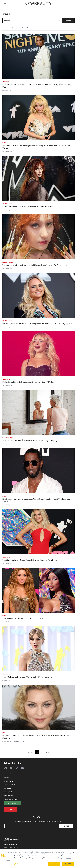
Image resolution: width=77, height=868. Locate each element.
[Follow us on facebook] (6, 768)
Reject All (68, 864)
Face (4, 496)
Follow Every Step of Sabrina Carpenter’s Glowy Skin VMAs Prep (29, 382)
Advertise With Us (10, 785)
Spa (4, 732)
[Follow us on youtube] (22, 768)
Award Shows (8, 204)
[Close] (74, 852)
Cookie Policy (9, 796)
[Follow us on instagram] (17, 768)
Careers (7, 778)
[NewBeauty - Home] (38, 4)
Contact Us (8, 774)
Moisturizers (8, 438)
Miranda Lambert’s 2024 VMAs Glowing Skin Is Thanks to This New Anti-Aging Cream (38, 323)
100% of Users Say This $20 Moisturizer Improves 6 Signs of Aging (30, 440)
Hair (4, 143)
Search (68, 20)
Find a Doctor (9, 781)
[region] (38, 859)
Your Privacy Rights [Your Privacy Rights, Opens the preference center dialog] (13, 864)
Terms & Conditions (11, 799)
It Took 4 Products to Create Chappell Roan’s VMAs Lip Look (28, 207)
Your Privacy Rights (13, 803)
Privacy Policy (9, 792)
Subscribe (11, 810)
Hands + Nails (8, 262)
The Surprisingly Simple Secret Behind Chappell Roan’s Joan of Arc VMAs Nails (35, 265)
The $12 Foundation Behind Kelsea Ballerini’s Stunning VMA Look (30, 560)
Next (47, 752)
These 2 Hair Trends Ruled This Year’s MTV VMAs (23, 618)
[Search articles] (32, 20)
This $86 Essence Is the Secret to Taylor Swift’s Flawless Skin (27, 677)
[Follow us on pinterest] (11, 768)
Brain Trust (8, 788)
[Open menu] (5, 4)
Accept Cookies (54, 864)
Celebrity (6, 82)
